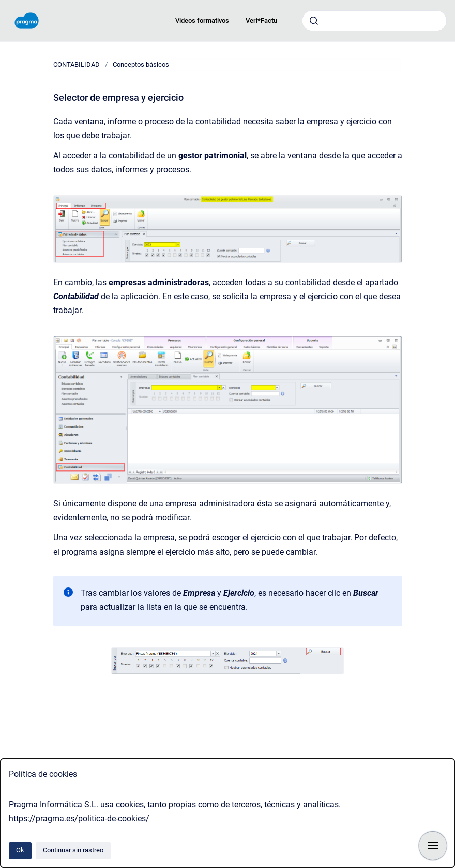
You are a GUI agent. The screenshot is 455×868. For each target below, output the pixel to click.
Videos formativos (202, 20)
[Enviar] (314, 21)
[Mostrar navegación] (433, 846)
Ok (20, 850)
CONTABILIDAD (77, 64)
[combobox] (374, 21)
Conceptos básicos (141, 64)
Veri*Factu (261, 20)
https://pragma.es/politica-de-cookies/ (79, 819)
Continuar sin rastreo (73, 850)
